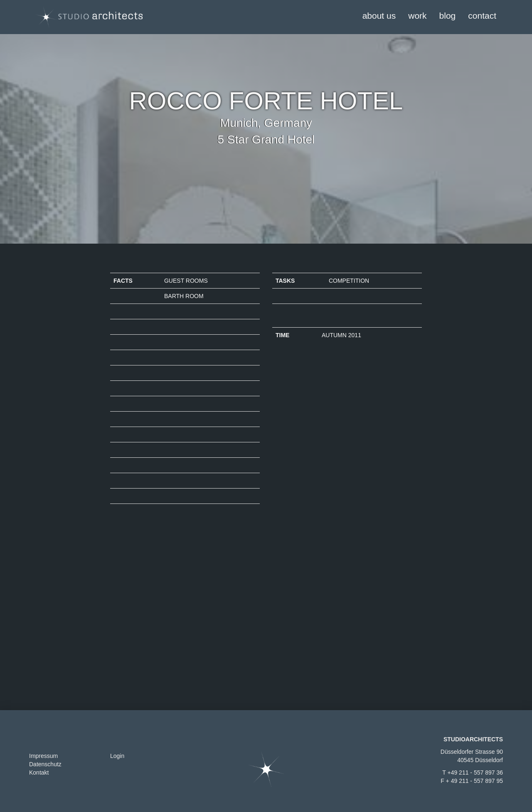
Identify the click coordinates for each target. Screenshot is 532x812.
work (417, 16)
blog (448, 16)
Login (117, 756)
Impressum (43, 756)
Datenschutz (45, 764)
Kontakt (39, 773)
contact (482, 16)
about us (379, 16)
